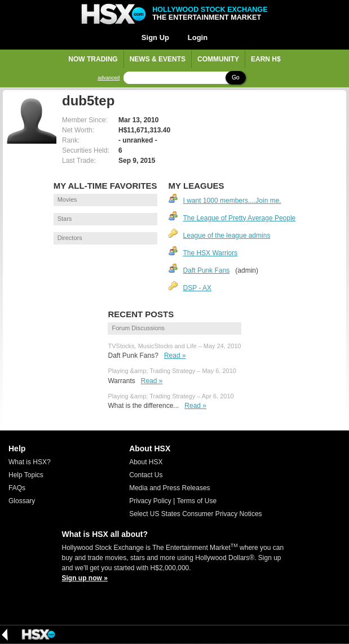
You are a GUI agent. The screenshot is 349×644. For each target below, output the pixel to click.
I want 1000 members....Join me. (232, 201)
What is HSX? (30, 462)
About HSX (146, 462)
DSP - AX (197, 288)
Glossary (22, 501)
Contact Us (146, 475)
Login (198, 37)
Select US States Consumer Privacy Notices (195, 514)
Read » (175, 356)
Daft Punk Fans (207, 270)
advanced (109, 78)
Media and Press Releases (169, 488)
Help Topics (26, 475)
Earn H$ (266, 59)
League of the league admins (227, 236)
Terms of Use (196, 501)
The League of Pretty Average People (239, 218)
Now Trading (93, 59)
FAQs (17, 488)
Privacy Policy (150, 501)
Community (218, 59)
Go (235, 77)
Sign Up (155, 37)
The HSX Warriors (210, 253)
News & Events (158, 59)
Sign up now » (85, 578)
